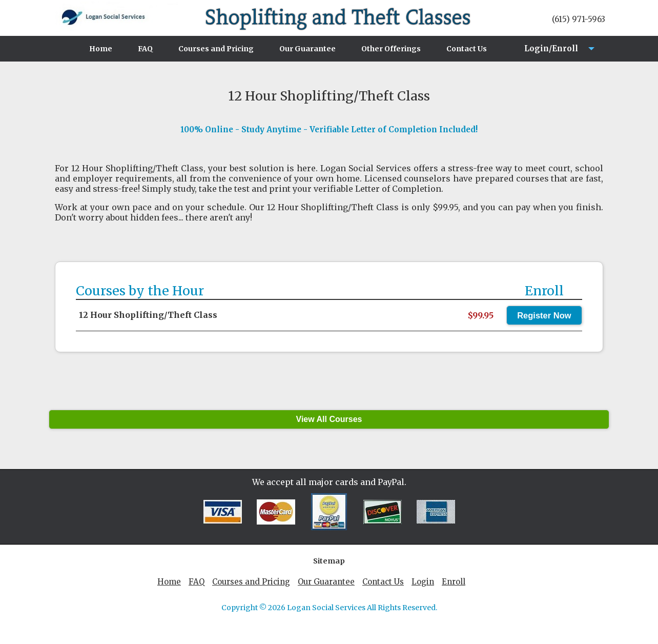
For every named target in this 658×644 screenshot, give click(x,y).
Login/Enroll (548, 53)
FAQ (145, 49)
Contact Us (467, 49)
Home (101, 49)
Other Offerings (391, 49)
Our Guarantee (307, 49)
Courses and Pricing (216, 49)
